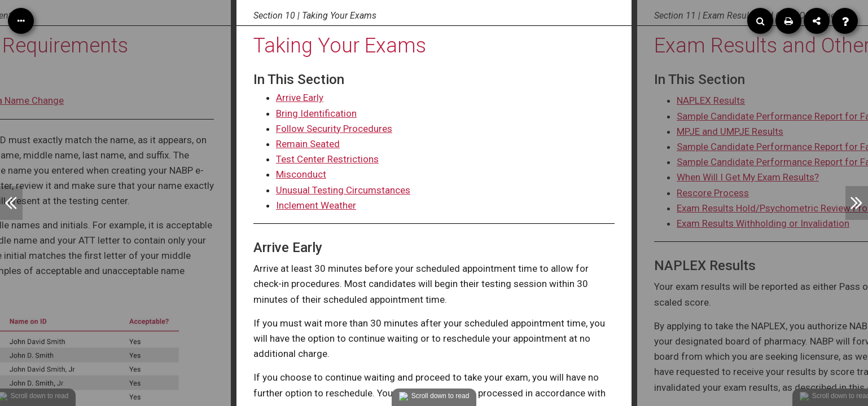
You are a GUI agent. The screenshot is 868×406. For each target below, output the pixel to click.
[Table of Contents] (21, 21)
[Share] (817, 21)
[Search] (760, 21)
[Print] (788, 21)
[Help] (845, 21)
